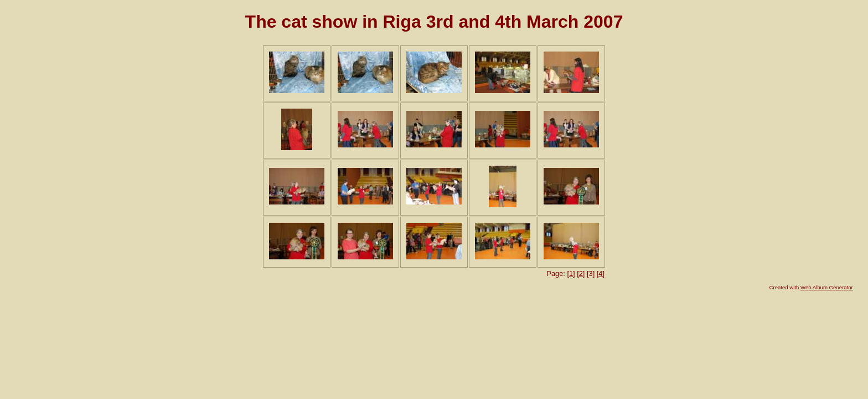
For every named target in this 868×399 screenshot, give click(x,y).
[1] (571, 273)
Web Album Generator (827, 287)
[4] (601, 273)
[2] (581, 273)
